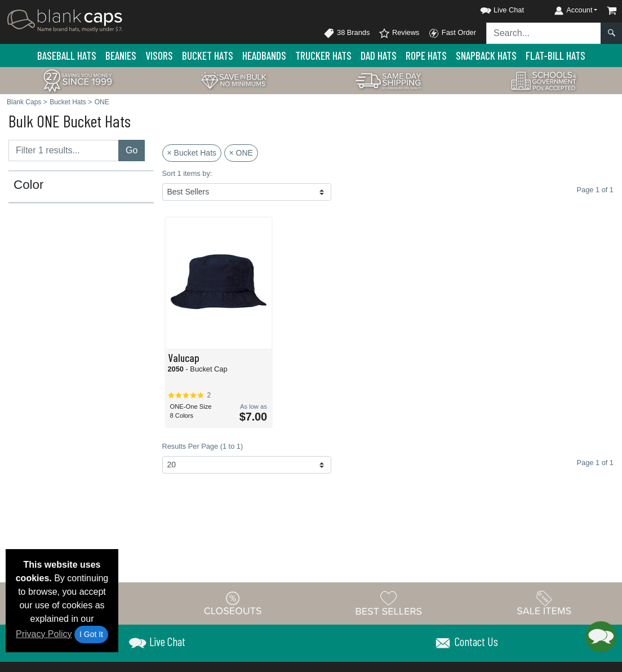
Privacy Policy (44, 634)
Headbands (264, 56)
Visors (159, 56)
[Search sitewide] (544, 33)
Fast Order (452, 33)
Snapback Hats (486, 56)
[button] (492, 8)
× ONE (241, 153)
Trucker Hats (323, 56)
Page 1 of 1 (595, 463)
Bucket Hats (208, 56)
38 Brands (346, 33)
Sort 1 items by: (187, 173)
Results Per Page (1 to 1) (203, 446)
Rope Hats (426, 56)
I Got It (91, 634)
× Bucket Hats (192, 153)
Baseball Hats (67, 56)
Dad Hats (379, 56)
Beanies (121, 56)
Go (132, 150)
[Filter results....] (64, 151)
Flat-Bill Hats (556, 56)
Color (29, 185)
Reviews (399, 33)
